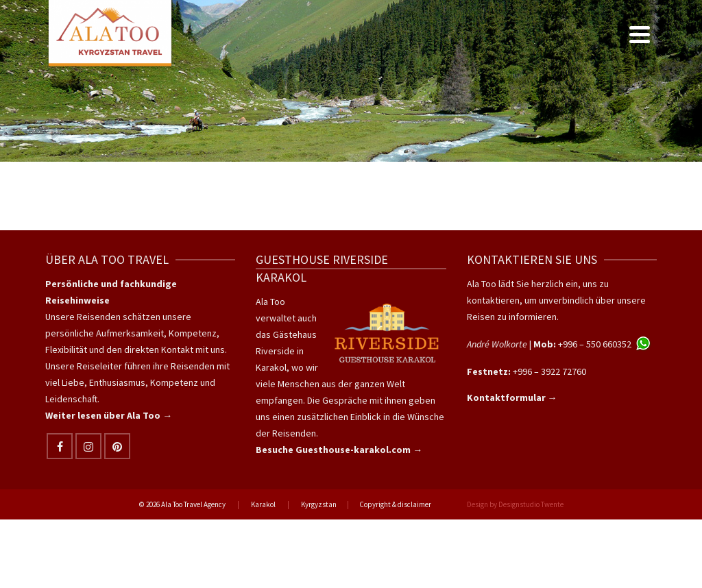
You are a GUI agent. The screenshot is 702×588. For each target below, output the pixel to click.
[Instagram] (88, 446)
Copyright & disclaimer (395, 504)
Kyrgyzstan (319, 504)
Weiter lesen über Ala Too (104, 415)
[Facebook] (60, 446)
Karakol (263, 504)
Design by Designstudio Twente (515, 504)
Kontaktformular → (512, 397)
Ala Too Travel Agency (193, 504)
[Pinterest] (117, 446)
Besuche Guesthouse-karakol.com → (339, 450)
